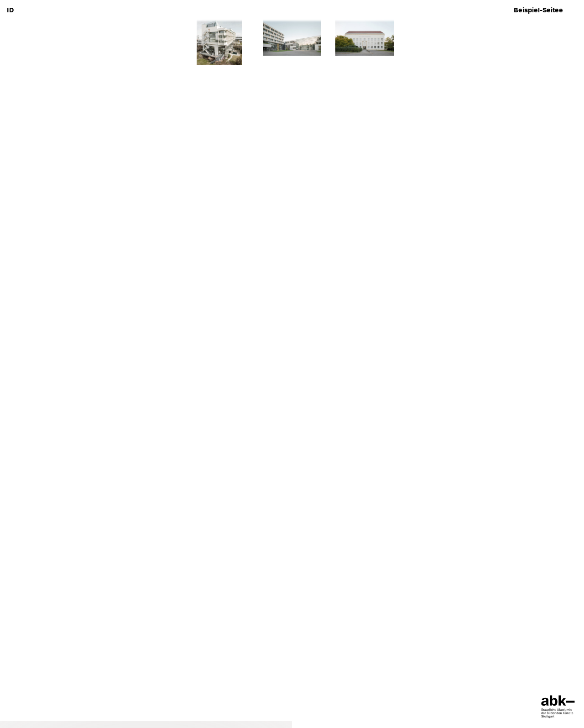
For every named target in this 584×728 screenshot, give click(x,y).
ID (10, 10)
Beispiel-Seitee (538, 10)
